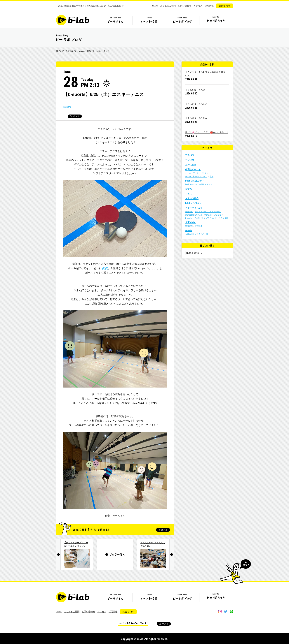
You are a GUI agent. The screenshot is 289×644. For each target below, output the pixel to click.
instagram (220, 611)
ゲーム (188, 173)
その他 (189, 230)
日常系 (189, 189)
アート (196, 173)
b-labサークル (191, 184)
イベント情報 (149, 22)
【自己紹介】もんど (195, 90)
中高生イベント (193, 170)
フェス (189, 194)
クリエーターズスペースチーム (208, 212)
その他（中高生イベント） (196, 176)
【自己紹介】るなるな (196, 118)
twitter (226, 611)
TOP (58, 51)
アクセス (198, 6)
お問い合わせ (185, 6)
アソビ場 (190, 160)
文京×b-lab (191, 222)
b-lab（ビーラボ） (73, 20)
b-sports (67, 107)
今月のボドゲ (191, 234)
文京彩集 (199, 226)
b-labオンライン (193, 203)
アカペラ (190, 155)
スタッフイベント (194, 208)
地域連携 (189, 226)
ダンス (204, 173)
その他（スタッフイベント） (206, 218)
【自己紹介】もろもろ (196, 104)
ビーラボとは (116, 22)
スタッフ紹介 (192, 198)
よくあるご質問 (168, 6)
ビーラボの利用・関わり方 (216, 22)
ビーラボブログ (182, 22)
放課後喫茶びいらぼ (194, 215)
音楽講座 (189, 212)
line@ (231, 611)
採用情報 (209, 6)
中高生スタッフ (206, 184)
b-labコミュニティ (195, 181)
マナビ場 (208, 215)
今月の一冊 (203, 234)
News (155, 6)
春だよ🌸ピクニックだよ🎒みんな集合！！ (207, 132)
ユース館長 (191, 165)
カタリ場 (224, 218)
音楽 (212, 176)
